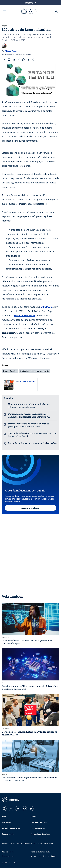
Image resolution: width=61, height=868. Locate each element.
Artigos (4, 26)
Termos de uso (8, 856)
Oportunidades (8, 834)
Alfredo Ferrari (11, 51)
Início (4, 817)
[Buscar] (56, 11)
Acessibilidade (8, 852)
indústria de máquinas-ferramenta (35, 371)
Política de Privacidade (40, 852)
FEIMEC (34, 817)
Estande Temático (10, 371)
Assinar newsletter (30, 508)
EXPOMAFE (46, 307)
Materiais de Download (41, 834)
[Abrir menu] (5, 11)
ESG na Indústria (38, 828)
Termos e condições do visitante (44, 856)
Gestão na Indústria (39, 822)
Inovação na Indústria (11, 828)
